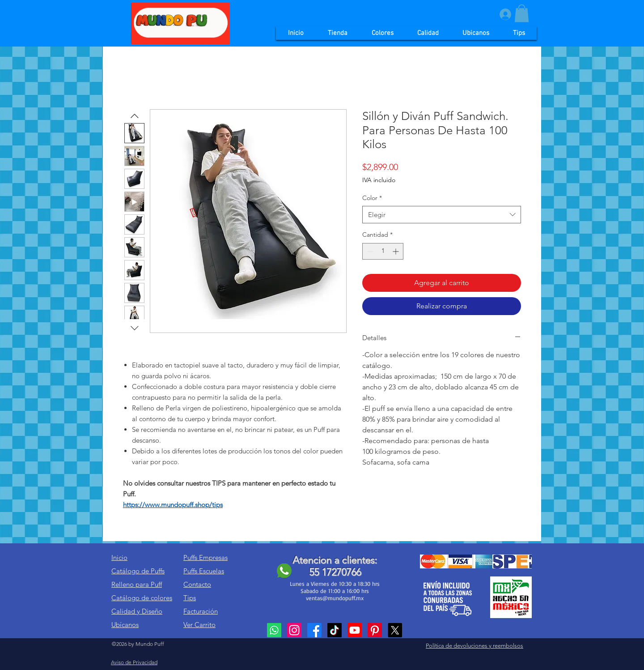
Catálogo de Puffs (138, 571)
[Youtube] (355, 630)
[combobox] (442, 215)
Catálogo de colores (142, 598)
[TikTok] (335, 630)
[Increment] (396, 251)
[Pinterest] (375, 630)
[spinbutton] (383, 251)
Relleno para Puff (137, 584)
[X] (395, 630)
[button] (522, 13)
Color (372, 198)
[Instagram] (294, 630)
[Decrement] (369, 251)
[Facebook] (314, 630)
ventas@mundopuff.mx (335, 598)
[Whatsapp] (274, 630)
